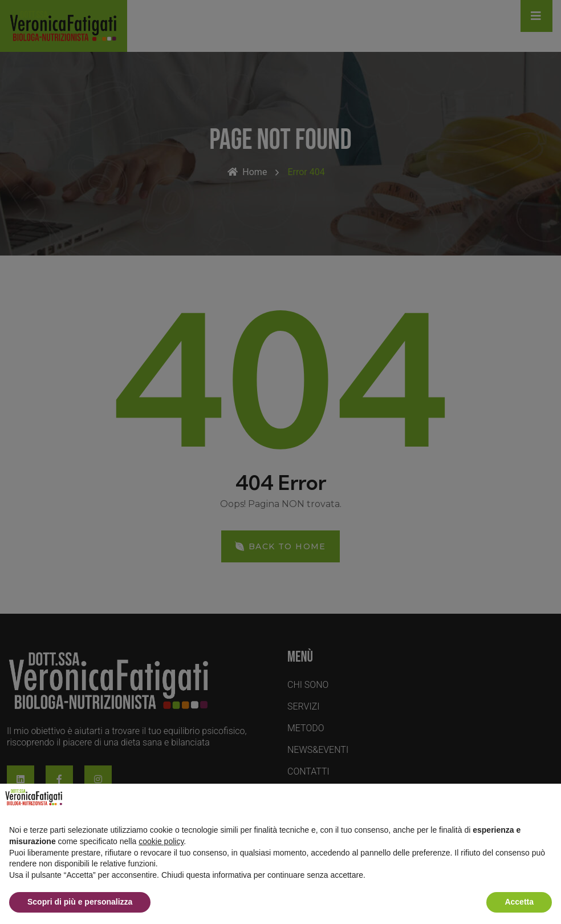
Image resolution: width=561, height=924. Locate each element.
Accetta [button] (519, 902)
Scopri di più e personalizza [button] (80, 902)
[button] (546, 802)
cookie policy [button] (161, 841)
